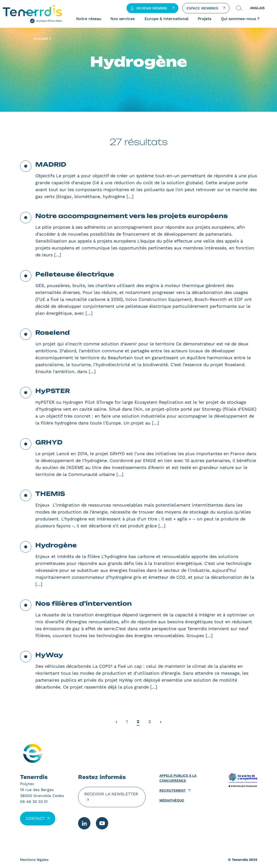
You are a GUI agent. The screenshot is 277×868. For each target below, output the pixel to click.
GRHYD (49, 442)
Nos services (123, 19)
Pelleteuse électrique (75, 274)
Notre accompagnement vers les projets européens (132, 216)
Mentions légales (34, 860)
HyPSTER (53, 391)
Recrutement (173, 790)
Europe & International (167, 19)
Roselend (53, 333)
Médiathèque (172, 800)
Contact (35, 818)
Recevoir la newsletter (111, 794)
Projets (204, 19)
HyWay (49, 655)
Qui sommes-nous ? (240, 19)
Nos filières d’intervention (84, 603)
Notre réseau (89, 19)
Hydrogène (56, 545)
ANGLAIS (257, 8)
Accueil (41, 38)
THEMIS (50, 494)
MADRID (51, 164)
